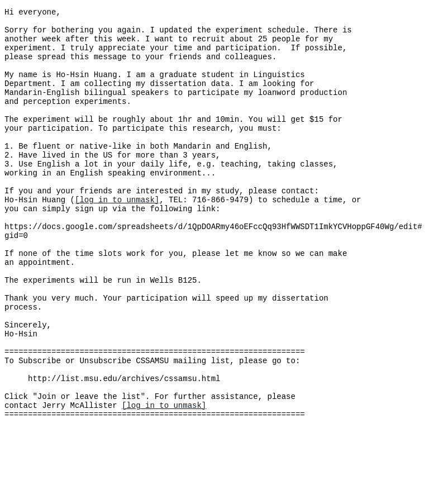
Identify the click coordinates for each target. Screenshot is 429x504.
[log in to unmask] (117, 236)
